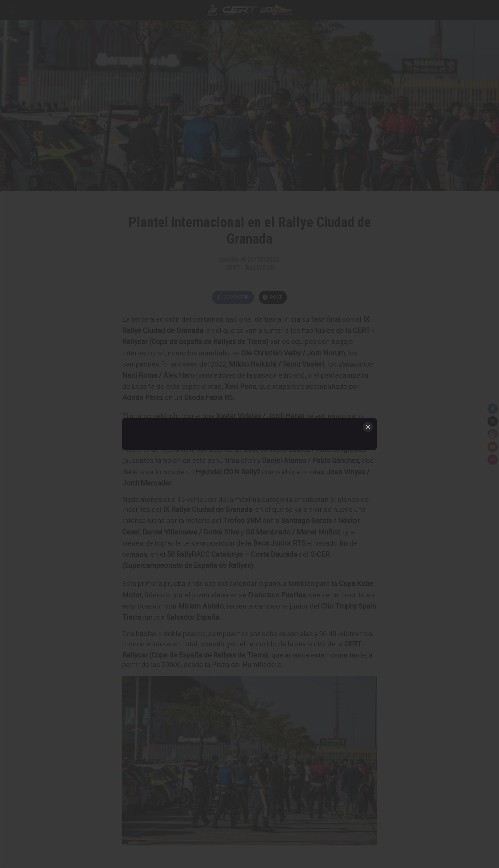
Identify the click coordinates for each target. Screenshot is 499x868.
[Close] (368, 427)
